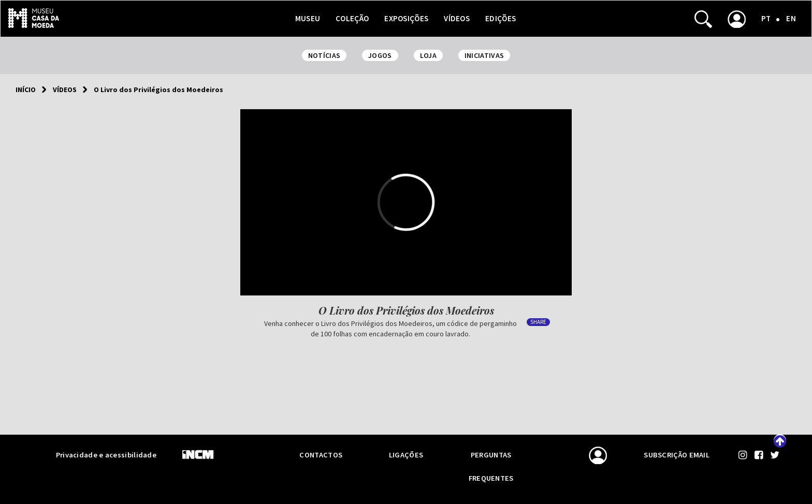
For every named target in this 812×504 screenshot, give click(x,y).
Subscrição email (677, 455)
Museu (308, 18)
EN (791, 18)
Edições (501, 18)
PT (766, 18)
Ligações (406, 455)
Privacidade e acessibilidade (106, 455)
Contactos (321, 455)
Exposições (406, 18)
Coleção (352, 18)
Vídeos (457, 18)
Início (26, 90)
